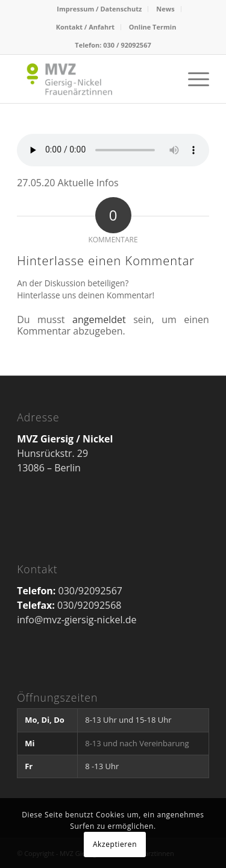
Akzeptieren (115, 844)
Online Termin (153, 27)
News (165, 9)
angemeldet (99, 319)
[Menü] (193, 79)
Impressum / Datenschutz (99, 9)
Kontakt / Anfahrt (85, 27)
